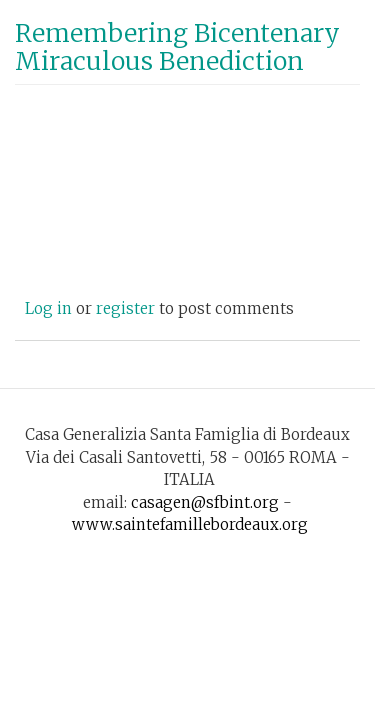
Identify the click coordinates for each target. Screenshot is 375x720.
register (125, 308)
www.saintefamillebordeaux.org (190, 524)
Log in (48, 308)
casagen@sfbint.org (205, 502)
